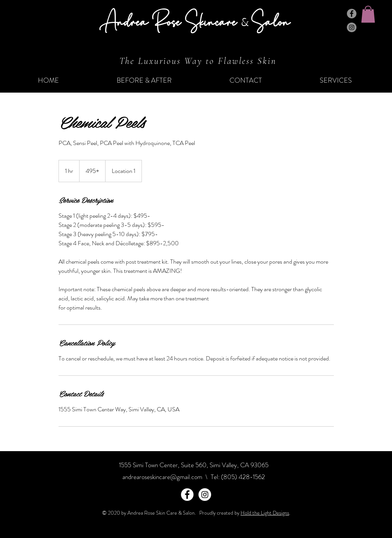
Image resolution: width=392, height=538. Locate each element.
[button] (368, 14)
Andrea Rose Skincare (170, 21)
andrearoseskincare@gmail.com (162, 477)
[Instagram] (352, 27)
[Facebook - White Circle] (187, 495)
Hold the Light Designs (265, 513)
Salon (271, 21)
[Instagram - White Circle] (205, 495)
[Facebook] (352, 14)
